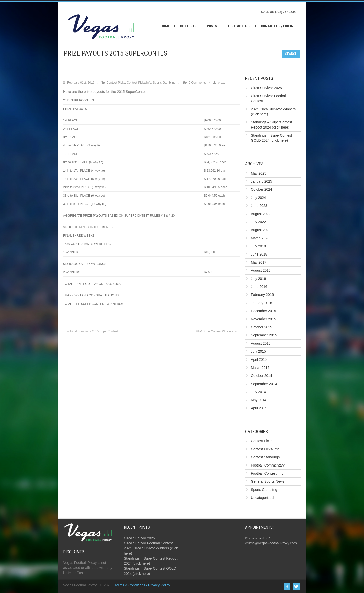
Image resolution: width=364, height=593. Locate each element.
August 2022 (261, 214)
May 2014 (258, 400)
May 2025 (258, 173)
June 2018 (259, 254)
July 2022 (258, 222)
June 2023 (259, 206)
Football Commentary (268, 465)
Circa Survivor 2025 (266, 88)
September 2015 (264, 335)
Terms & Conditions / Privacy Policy (142, 585)
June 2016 (259, 287)
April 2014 (259, 408)
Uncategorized (262, 498)
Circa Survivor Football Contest (148, 543)
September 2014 (264, 384)
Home (165, 26)
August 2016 (261, 270)
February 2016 (262, 295)
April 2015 (259, 359)
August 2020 (261, 230)
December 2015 (263, 311)
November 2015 (263, 319)
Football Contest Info (267, 473)
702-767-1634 (259, 538)
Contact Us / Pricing (278, 26)
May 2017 (258, 262)
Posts (212, 26)
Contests (188, 26)
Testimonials (239, 26)
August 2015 (261, 343)
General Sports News (268, 481)
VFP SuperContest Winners (217, 331)
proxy (222, 83)
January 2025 (261, 181)
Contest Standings (265, 457)
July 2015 (258, 351)
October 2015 (261, 327)
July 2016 (258, 279)
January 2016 (261, 303)
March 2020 (260, 238)
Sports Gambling (164, 83)
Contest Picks (116, 83)
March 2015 (260, 368)
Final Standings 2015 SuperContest (92, 331)
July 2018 (258, 246)
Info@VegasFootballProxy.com (272, 543)
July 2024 (258, 198)
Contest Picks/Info (139, 83)
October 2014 (261, 376)
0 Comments (197, 83)
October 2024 (261, 189)
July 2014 (258, 392)
